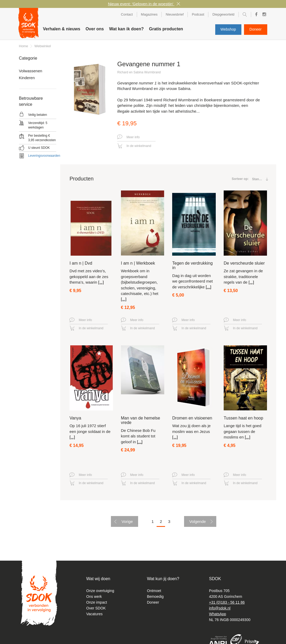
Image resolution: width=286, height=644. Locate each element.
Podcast (198, 14)
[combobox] (258, 179)
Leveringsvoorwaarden (44, 156)
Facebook (255, 15)
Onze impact (97, 602)
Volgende (198, 521)
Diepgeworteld (223, 14)
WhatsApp (218, 614)
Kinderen (27, 78)
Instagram (263, 15)
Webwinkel (43, 46)
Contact (127, 14)
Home (24, 46)
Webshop (228, 29)
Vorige (127, 521)
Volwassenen (31, 71)
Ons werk (94, 597)
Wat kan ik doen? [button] (126, 29)
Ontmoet (154, 591)
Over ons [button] (95, 29)
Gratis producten (166, 29)
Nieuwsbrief (175, 14)
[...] (101, 282)
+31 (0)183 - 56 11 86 (227, 602)
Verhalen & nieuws (62, 29)
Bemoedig (155, 597)
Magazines (149, 14)
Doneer (256, 29)
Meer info (128, 137)
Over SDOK (96, 608)
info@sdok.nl (220, 608)
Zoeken (245, 15)
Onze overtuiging (100, 591)
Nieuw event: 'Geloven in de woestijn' (141, 4)
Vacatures (95, 614)
